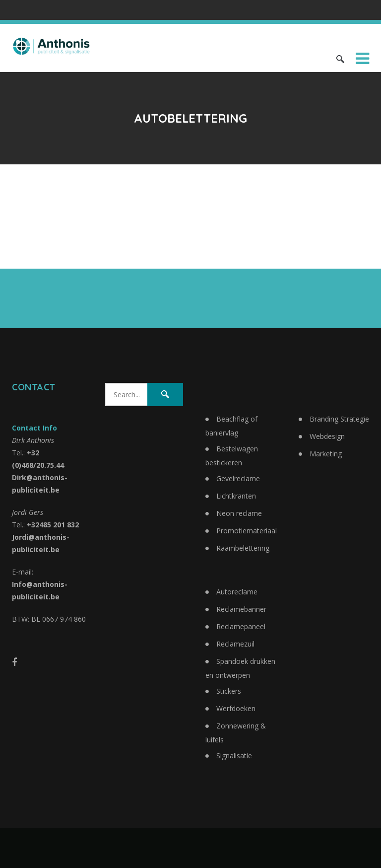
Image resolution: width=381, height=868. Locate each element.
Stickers (229, 691)
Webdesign (327, 436)
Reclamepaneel (241, 626)
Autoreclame (237, 592)
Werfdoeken (236, 708)
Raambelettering (243, 548)
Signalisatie (234, 756)
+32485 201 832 (53, 525)
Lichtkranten (236, 496)
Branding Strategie (339, 419)
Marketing (326, 454)
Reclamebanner (241, 609)
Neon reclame (239, 513)
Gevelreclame (238, 478)
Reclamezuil (235, 644)
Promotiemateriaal (247, 531)
